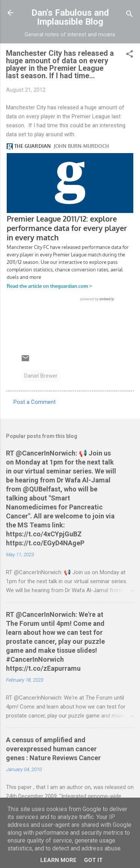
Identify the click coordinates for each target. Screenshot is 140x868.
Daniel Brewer (41, 376)
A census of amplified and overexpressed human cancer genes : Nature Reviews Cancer (53, 749)
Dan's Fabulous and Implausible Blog (70, 17)
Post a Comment (35, 402)
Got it (93, 860)
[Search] (130, 15)
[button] (130, 55)
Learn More (58, 860)
